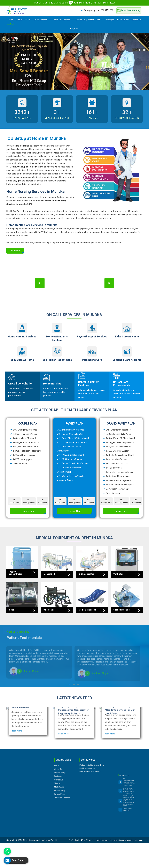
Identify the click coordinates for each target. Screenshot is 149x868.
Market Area (62, 769)
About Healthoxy (23, 20)
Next (138, 62)
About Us (61, 763)
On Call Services (42, 20)
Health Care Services (63, 20)
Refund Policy (62, 771)
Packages (110, 20)
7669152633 (97, 10)
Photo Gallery (123, 20)
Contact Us (136, 20)
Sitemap (61, 768)
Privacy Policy (62, 772)
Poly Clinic (75, 28)
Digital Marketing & (118, 840)
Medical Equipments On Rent (89, 20)
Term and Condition (63, 773)
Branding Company (135, 840)
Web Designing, (103, 840)
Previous (11, 62)
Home (11, 20)
